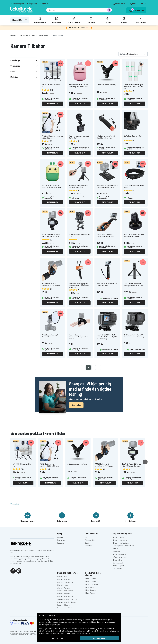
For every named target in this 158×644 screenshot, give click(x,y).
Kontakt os (61, 543)
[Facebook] (13, 571)
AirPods (116, 549)
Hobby (33, 36)
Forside (13, 36)
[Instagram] (19, 571)
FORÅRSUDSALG (140, 20)
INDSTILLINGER (58, 638)
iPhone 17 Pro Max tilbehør (121, 543)
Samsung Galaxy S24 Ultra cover (67, 608)
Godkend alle (100, 638)
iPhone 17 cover (62, 577)
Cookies (88, 543)
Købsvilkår (60, 537)
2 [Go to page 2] (94, 368)
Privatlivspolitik (90, 540)
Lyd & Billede (91, 20)
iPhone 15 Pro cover (64, 594)
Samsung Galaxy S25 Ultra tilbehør (124, 546)
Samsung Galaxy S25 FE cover (67, 602)
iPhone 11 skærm (91, 582)
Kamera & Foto (43, 36)
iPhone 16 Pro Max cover (65, 591)
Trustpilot (15, 504)
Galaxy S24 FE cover (63, 605)
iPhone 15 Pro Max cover (65, 597)
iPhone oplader (118, 560)
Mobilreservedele (40, 20)
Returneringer (61, 540)
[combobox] (79, 10)
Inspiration (88, 546)
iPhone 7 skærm (90, 593)
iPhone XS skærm (91, 590)
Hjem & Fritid (23, 36)
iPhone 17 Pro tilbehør (120, 540)
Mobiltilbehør (57, 20)
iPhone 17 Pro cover (64, 579)
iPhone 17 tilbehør (119, 537)
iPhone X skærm (90, 587)
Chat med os (76, 405)
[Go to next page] (104, 368)
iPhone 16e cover (63, 585)
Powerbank (107, 20)
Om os (87, 537)
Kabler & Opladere (74, 20)
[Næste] (145, 462)
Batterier (124, 20)
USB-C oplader (117, 569)
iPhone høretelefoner (120, 554)
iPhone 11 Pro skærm (92, 584)
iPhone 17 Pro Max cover (65, 582)
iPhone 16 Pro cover (64, 588)
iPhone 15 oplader (119, 566)
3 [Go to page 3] (99, 368)
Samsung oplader (118, 563)
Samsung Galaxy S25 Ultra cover (67, 599)
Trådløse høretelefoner (120, 557)
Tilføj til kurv (52, 104)
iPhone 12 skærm (91, 579)
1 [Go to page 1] (88, 368)
